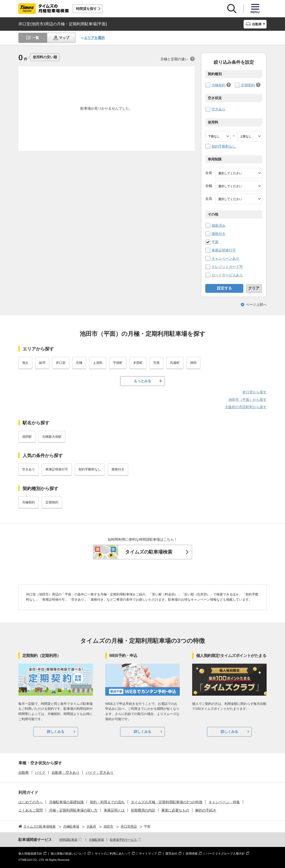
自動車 (24, 773)
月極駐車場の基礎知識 (66, 802)
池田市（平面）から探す (248, 400)
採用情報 (192, 854)
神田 (193, 363)
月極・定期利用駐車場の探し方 (73, 810)
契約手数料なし (224, 146)
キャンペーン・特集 (224, 802)
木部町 (138, 363)
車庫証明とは (114, 810)
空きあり (218, 109)
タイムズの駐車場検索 (149, 552)
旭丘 (25, 363)
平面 (215, 242)
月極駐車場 (96, 840)
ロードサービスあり (227, 275)
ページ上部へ (256, 305)
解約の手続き (206, 810)
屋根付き (218, 234)
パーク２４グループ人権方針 (225, 854)
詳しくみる (56, 732)
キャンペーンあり (225, 258)
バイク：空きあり (100, 773)
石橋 (79, 363)
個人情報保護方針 (30, 854)
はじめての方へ (31, 802)
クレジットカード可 (227, 267)
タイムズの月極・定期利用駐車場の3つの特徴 (167, 802)
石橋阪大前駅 (52, 437)
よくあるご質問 (31, 810)
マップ (64, 38)
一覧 (36, 38)
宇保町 (118, 363)
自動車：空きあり (66, 773)
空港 (156, 363)
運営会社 (171, 854)
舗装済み (218, 225)
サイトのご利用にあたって (113, 854)
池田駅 (27, 437)
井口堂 (61, 363)
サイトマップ (148, 854)
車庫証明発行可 (224, 250)
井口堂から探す (254, 392)
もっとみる (142, 381)
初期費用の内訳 (143, 810)
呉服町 (175, 363)
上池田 (98, 363)
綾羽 (42, 363)
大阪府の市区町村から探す (246, 407)
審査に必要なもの (175, 810)
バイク (40, 773)
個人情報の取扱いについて (69, 854)
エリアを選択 (94, 38)
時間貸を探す (86, 9)
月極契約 (218, 85)
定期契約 (248, 85)
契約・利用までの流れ (107, 802)
